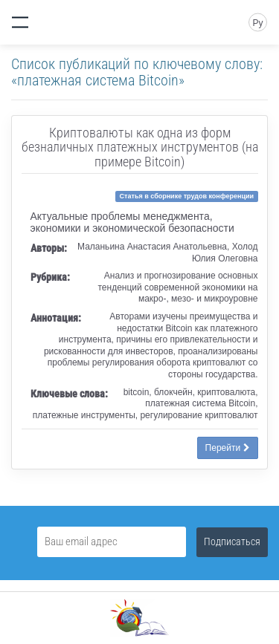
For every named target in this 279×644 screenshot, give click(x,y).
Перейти (228, 448)
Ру (257, 23)
